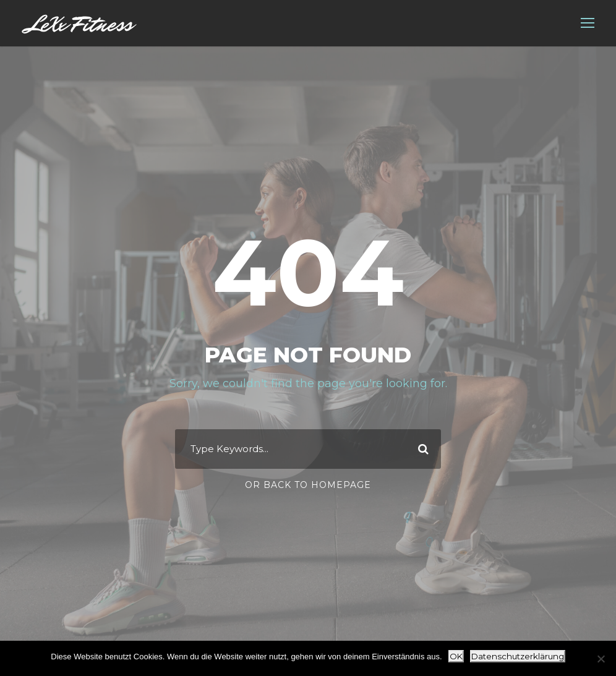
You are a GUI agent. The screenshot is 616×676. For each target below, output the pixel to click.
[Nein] (601, 659)
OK (456, 656)
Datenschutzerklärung (518, 656)
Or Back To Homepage (308, 485)
